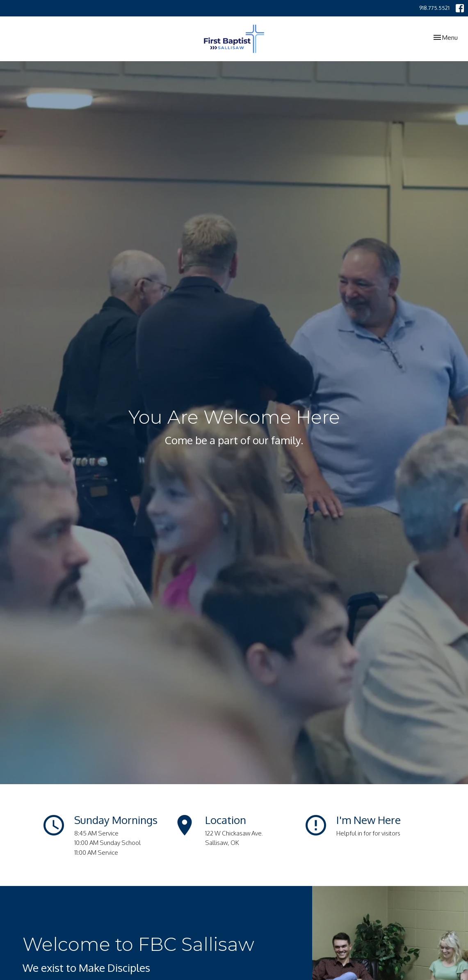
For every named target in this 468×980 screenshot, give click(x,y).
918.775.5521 (434, 8)
